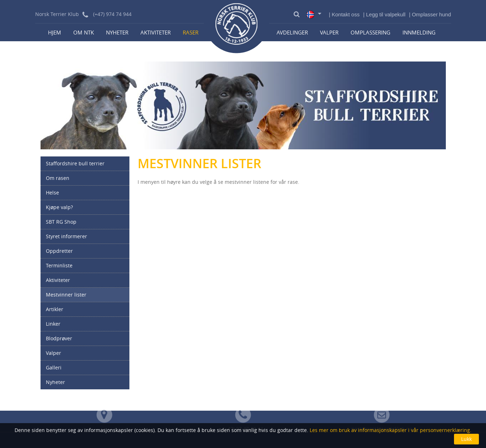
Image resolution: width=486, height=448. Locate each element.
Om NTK (84, 32)
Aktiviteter (156, 32)
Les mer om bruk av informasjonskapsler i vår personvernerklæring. (390, 430)
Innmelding (419, 32)
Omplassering (370, 32)
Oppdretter (59, 251)
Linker (53, 324)
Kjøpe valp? (59, 207)
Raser (191, 32)
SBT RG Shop (61, 222)
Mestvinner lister (66, 295)
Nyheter (117, 32)
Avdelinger (292, 32)
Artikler (55, 309)
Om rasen (58, 178)
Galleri (54, 367)
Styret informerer (66, 236)
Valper (329, 32)
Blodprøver (59, 338)
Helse (52, 193)
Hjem (55, 32)
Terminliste (59, 265)
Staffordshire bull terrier (75, 163)
